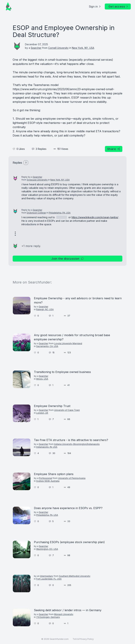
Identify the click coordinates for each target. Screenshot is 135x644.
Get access (118, 6)
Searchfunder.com (59, 639)
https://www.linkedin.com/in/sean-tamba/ (95, 217)
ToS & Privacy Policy (83, 639)
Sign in (95, 6)
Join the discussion (67, 259)
